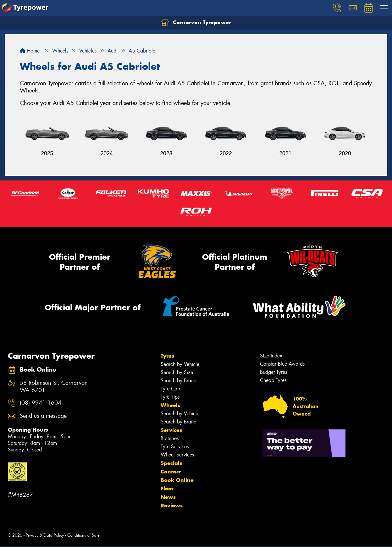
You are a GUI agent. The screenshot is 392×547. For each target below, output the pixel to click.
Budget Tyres (273, 372)
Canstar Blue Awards (282, 364)
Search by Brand (179, 381)
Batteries (170, 438)
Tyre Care (171, 389)
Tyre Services (175, 447)
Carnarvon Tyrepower (196, 23)
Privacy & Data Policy (45, 535)
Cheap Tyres (273, 380)
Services (171, 430)
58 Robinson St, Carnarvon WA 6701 (54, 387)
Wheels (170, 405)
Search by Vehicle (180, 364)
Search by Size (177, 372)
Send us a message (43, 416)
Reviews (172, 506)
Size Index (271, 356)
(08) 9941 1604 (41, 403)
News (168, 497)
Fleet (167, 489)
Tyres (167, 356)
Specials (171, 463)
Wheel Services (177, 455)
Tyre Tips (170, 397)
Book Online (177, 480)
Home (30, 51)
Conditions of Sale (83, 535)
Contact (171, 472)
